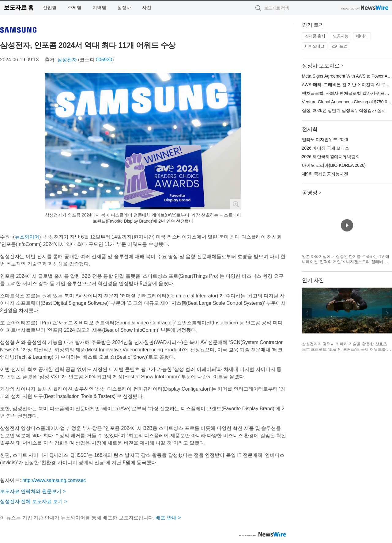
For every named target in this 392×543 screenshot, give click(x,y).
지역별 (99, 8)
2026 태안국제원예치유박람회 (331, 157)
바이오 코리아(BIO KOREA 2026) (334, 165)
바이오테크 (315, 46)
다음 (387, 313)
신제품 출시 (315, 36)
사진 (147, 8)
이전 (307, 313)
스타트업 (340, 46)
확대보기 (236, 204)
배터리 (362, 36)
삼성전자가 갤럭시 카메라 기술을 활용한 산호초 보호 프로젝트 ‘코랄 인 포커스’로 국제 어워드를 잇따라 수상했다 (347, 349)
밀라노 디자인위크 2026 (325, 140)
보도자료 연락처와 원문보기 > (33, 491)
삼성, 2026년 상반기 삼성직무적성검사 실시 (344, 110)
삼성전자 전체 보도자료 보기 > (34, 501)
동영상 (310, 193)
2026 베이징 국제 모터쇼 (326, 148)
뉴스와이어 (27, 237)
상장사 (124, 8)
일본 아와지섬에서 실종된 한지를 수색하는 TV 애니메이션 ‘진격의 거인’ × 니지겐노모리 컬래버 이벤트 (346, 262)
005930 (104, 60)
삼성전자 (67, 60)
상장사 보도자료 (321, 66)
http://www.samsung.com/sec (54, 480)
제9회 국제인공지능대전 (325, 174)
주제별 (75, 8)
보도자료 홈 (19, 8)
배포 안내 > (168, 518)
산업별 (50, 8)
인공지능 (341, 36)
